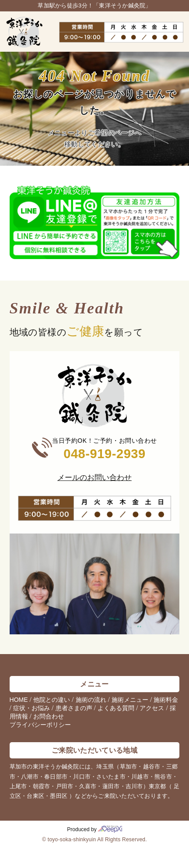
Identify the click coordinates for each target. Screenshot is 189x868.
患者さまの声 (74, 708)
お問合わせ (49, 716)
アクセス (152, 708)
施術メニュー (130, 700)
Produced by (94, 829)
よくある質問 (116, 708)
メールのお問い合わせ (94, 478)
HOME (19, 700)
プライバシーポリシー (40, 725)
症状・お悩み (31, 708)
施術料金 (166, 700)
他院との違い (52, 700)
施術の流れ (91, 700)
